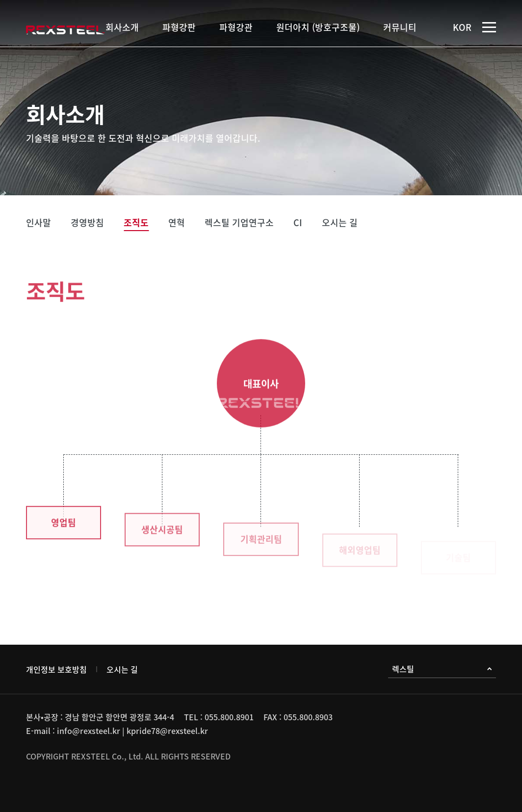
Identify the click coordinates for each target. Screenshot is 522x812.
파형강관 (236, 27)
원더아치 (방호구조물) (318, 27)
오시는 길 (122, 669)
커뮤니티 (400, 27)
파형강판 (179, 27)
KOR (462, 27)
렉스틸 (442, 669)
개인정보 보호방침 (56, 669)
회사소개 (122, 27)
